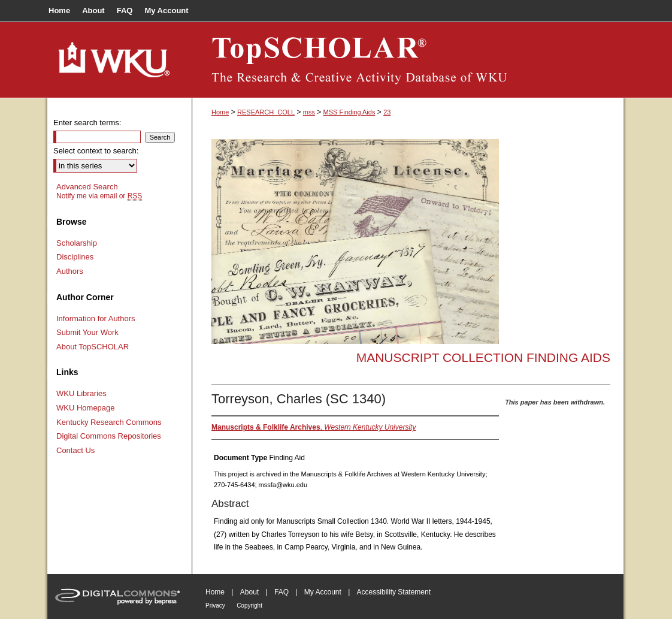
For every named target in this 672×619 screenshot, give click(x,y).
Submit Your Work (87, 332)
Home (220, 112)
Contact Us (75, 450)
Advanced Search (87, 187)
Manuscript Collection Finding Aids (483, 357)
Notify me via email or (99, 196)
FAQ (281, 592)
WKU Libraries (81, 393)
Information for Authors (96, 318)
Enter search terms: (87, 123)
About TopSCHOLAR (93, 347)
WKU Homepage (86, 408)
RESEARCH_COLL (266, 112)
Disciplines (75, 257)
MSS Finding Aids (349, 112)
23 (387, 112)
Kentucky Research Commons (109, 422)
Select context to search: (96, 151)
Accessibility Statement (394, 592)
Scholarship (77, 243)
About (249, 592)
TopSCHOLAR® (408, 60)
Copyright (249, 606)
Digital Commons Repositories (109, 436)
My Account (323, 592)
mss (309, 112)
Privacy (215, 606)
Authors (70, 271)
